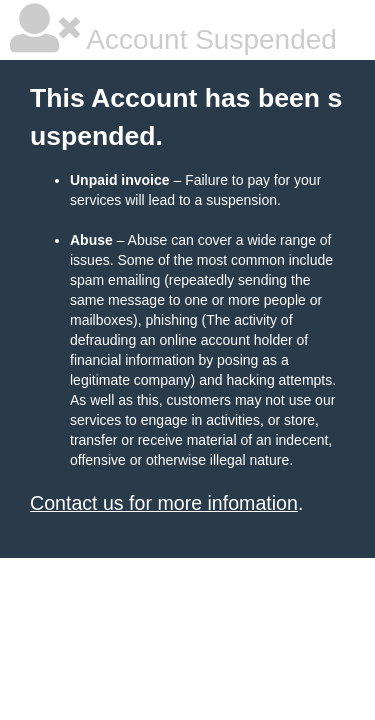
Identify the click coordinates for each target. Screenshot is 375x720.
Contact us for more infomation (164, 503)
